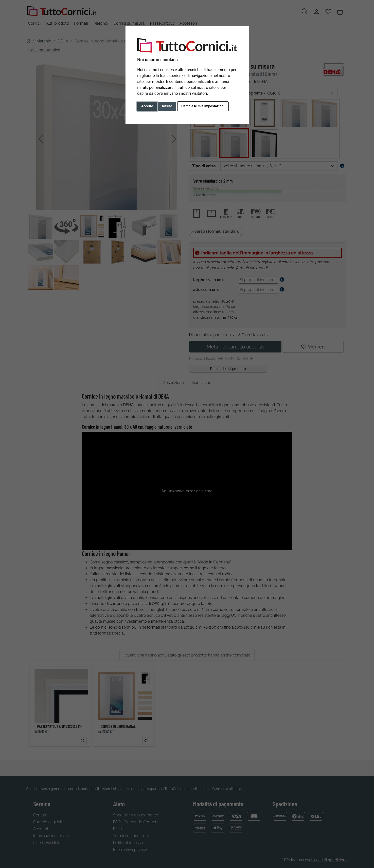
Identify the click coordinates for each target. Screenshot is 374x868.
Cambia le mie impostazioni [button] (203, 106)
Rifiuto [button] (167, 106)
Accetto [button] (147, 106)
